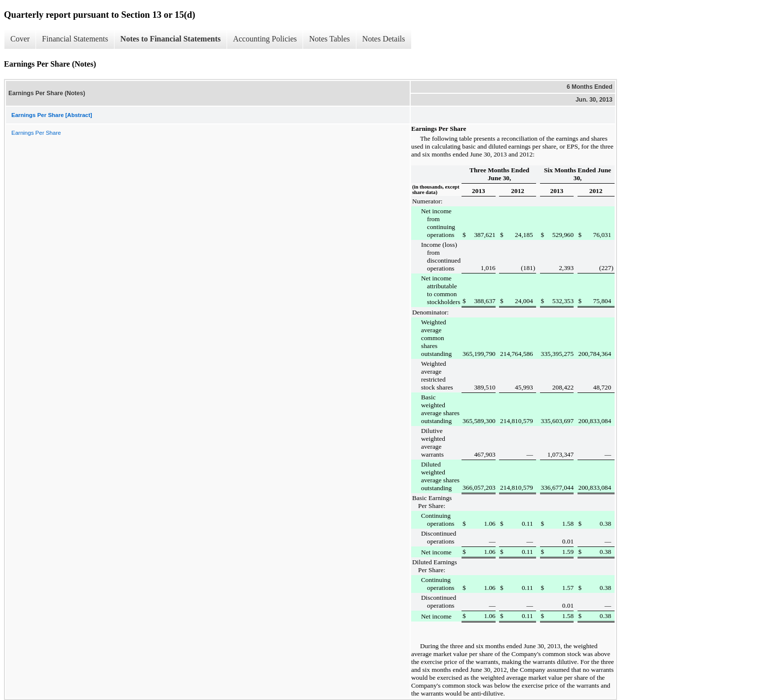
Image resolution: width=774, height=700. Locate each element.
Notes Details (384, 39)
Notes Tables (329, 39)
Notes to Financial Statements (171, 39)
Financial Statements (75, 39)
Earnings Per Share (36, 133)
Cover (20, 39)
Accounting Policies (265, 39)
